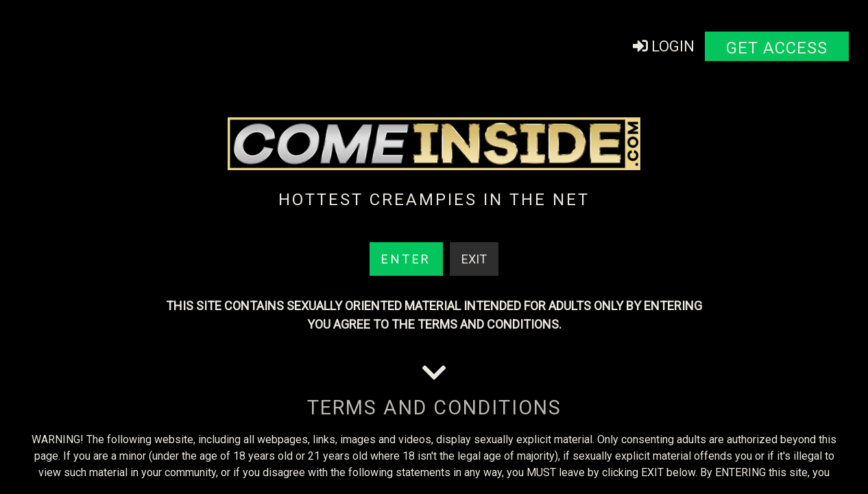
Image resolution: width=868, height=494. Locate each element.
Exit (474, 259)
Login (664, 46)
